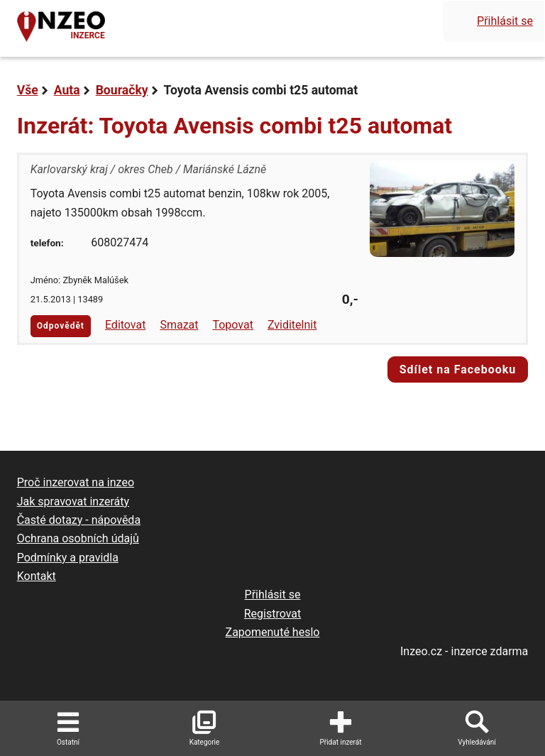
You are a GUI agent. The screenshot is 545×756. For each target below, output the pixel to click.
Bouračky (122, 90)
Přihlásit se (505, 21)
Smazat (179, 325)
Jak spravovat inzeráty (73, 502)
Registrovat (273, 614)
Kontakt (37, 576)
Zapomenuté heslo (273, 632)
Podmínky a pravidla (68, 558)
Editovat (126, 325)
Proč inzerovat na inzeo (76, 482)
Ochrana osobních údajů (78, 538)
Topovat (232, 325)
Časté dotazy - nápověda (79, 520)
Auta (67, 90)
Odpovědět (61, 326)
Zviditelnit (292, 325)
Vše (28, 90)
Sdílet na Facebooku (458, 369)
